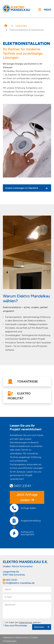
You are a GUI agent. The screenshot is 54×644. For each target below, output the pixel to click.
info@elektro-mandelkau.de (20, 583)
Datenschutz (26, 622)
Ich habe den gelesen (23, 622)
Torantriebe (23, 382)
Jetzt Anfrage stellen (27, 497)
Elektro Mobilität (19, 396)
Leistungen (21, 25)
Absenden (42, 627)
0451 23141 (20, 486)
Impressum (8, 637)
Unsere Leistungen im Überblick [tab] (22, 188)
